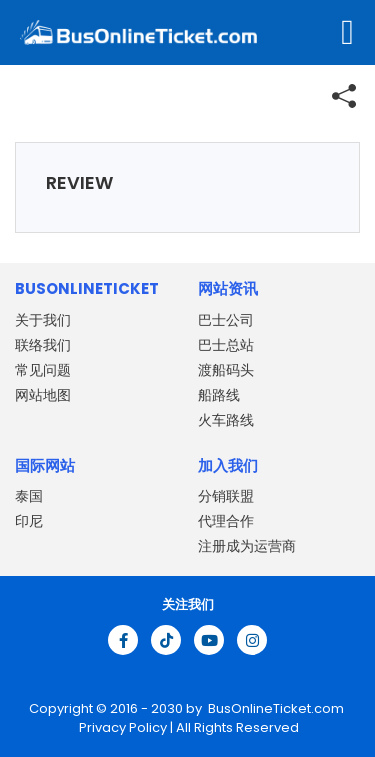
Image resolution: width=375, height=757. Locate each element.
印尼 (29, 521)
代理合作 (226, 521)
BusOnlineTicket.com (276, 708)
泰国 (29, 496)
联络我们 (43, 345)
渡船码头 (226, 370)
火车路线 (226, 420)
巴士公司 (226, 320)
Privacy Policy (121, 727)
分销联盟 (226, 496)
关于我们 (43, 320)
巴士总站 (226, 345)
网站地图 (43, 395)
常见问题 (43, 370)
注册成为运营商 (247, 546)
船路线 (219, 395)
